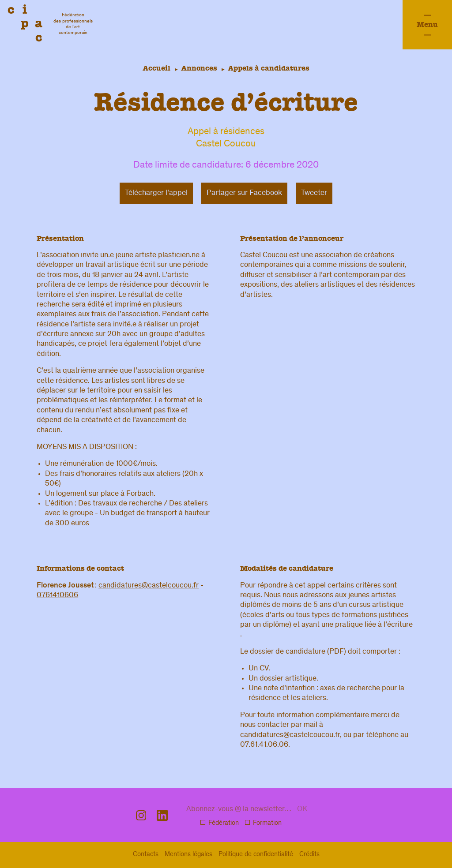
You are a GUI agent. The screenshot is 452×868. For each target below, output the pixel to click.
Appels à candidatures (270, 68)
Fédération (224, 823)
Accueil (155, 68)
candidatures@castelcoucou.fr (149, 586)
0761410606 (57, 595)
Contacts (146, 855)
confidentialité (256, 855)
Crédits (309, 855)
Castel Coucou (226, 145)
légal (188, 855)
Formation (267, 823)
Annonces (199, 68)
